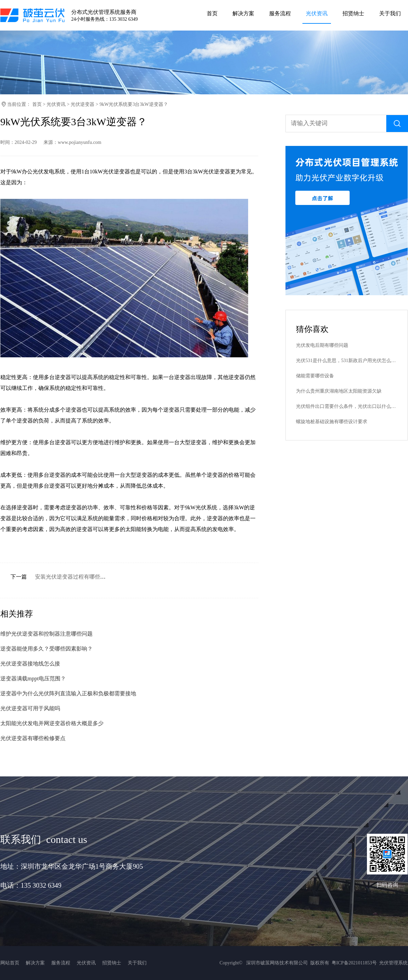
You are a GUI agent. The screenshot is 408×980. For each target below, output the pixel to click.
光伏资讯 (56, 104)
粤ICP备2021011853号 (354, 963)
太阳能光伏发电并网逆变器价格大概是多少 (52, 723)
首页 (37, 104)
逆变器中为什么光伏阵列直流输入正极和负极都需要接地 (68, 693)
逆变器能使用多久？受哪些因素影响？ (47, 649)
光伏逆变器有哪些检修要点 (33, 738)
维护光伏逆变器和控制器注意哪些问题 (47, 634)
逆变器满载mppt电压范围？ (33, 679)
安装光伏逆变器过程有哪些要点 (73, 577)
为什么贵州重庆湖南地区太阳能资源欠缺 (339, 391)
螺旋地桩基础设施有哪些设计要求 (332, 422)
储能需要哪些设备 (315, 376)
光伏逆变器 (82, 104)
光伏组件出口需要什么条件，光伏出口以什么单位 (347, 406)
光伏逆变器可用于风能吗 (30, 708)
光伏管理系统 (393, 963)
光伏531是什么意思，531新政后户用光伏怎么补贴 (347, 361)
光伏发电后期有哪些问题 (322, 345)
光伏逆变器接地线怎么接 (30, 664)
